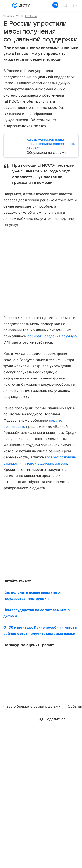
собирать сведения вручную (52, 336)
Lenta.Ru (31, 16)
